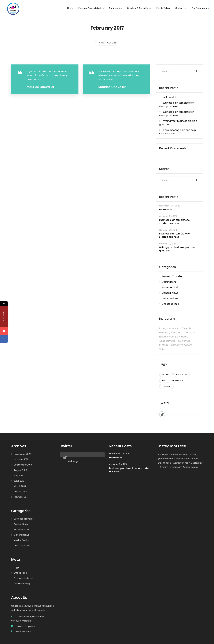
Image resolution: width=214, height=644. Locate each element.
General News (170, 293)
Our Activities (116, 8)
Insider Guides (170, 298)
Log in (17, 567)
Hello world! (169, 97)
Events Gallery (163, 8)
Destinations (169, 282)
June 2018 (19, 481)
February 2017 (21, 497)
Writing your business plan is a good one (177, 249)
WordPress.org (22, 583)
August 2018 (20, 470)
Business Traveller (172, 276)
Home (70, 8)
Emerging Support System (91, 8)
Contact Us (181, 8)
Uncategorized (170, 304)
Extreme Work (170, 287)
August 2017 (20, 491)
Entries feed (20, 573)
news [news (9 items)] (164, 380)
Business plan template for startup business (176, 105)
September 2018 (23, 465)
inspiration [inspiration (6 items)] (181, 374)
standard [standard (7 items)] (166, 387)
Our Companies (199, 8)
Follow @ (73, 461)
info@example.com (26, 626)
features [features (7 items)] (166, 374)
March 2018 (20, 486)
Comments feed (23, 578)
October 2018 (21, 459)
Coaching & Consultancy (139, 8)
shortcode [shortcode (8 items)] (178, 380)
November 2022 (22, 454)
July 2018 (19, 475)
